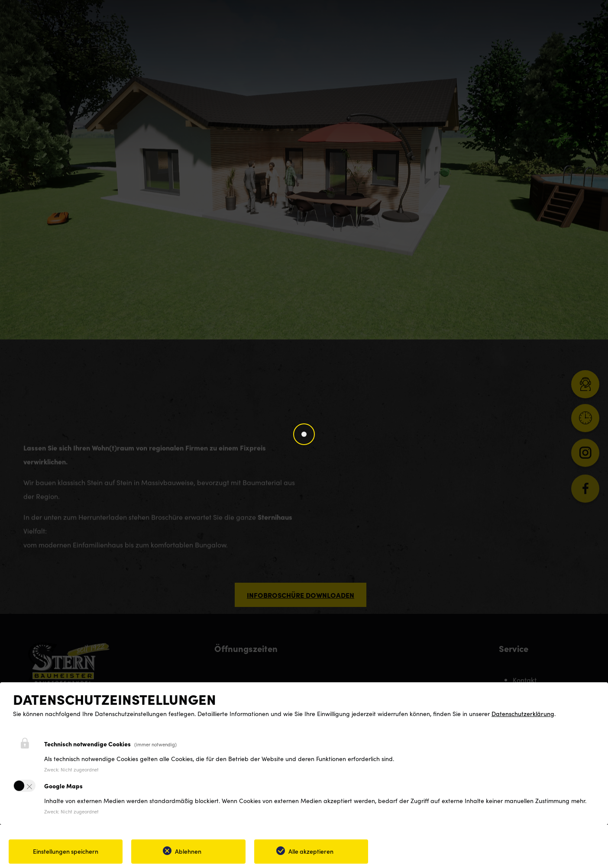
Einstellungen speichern (66, 851)
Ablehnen (188, 851)
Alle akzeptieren (311, 851)
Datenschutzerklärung (523, 713)
